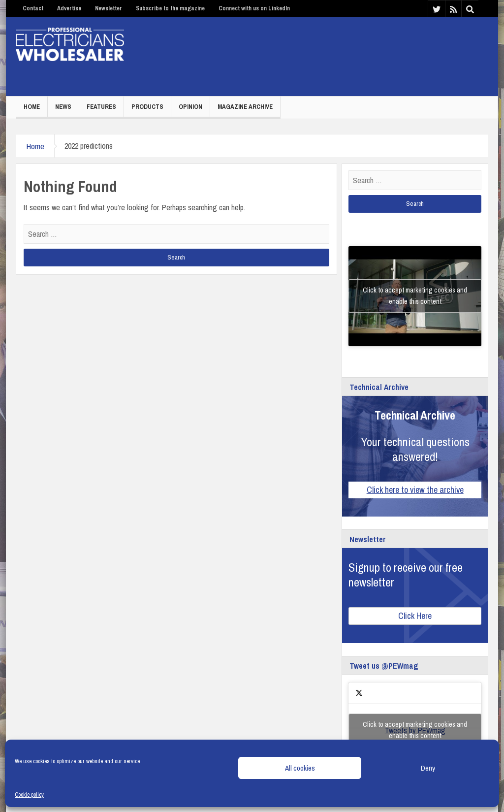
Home (32, 107)
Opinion (190, 107)
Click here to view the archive (415, 490)
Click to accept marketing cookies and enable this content (415, 296)
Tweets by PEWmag (415, 730)
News (63, 107)
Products (147, 107)
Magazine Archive (245, 107)
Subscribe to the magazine (170, 8)
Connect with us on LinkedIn (254, 8)
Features (101, 107)
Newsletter (109, 8)
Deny (428, 768)
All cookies (300, 768)
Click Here (415, 616)
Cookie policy (29, 795)
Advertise (69, 8)
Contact (33, 8)
